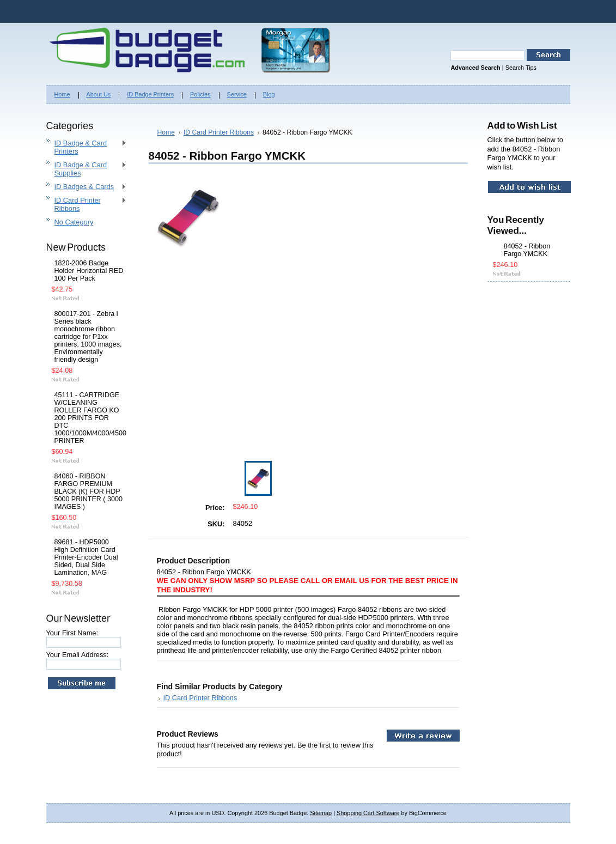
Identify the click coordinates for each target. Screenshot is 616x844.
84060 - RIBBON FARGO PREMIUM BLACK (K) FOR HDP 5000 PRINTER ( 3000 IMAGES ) (89, 491)
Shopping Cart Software (368, 813)
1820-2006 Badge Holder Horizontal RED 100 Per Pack (89, 271)
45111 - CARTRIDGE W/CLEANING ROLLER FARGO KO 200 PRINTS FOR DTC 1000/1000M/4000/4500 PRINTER (89, 418)
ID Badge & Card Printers (86, 147)
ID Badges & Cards (86, 187)
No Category (74, 222)
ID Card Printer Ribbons (86, 204)
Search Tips (521, 68)
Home (166, 132)
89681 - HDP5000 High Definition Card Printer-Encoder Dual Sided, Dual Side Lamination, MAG (86, 557)
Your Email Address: (78, 655)
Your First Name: (72, 633)
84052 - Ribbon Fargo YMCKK (527, 250)
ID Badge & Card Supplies (86, 169)
